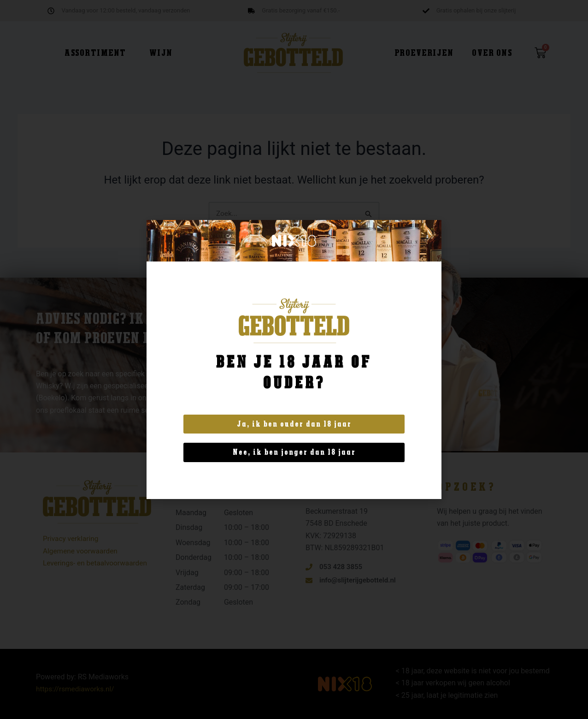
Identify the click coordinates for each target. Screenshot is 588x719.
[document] (294, 359)
